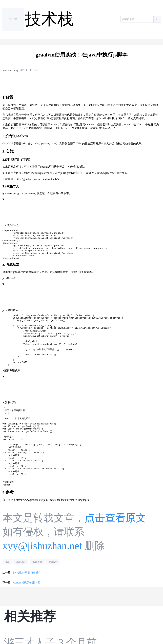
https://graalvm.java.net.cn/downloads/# (37, 179)
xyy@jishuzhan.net (42, 573)
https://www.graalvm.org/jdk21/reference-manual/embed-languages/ (53, 527)
